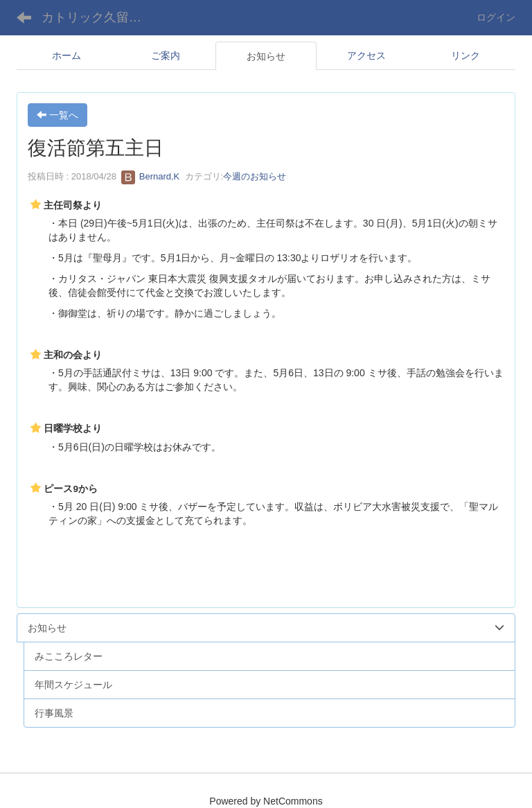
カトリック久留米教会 (100, 17)
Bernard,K (150, 176)
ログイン (496, 17)
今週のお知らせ (255, 176)
